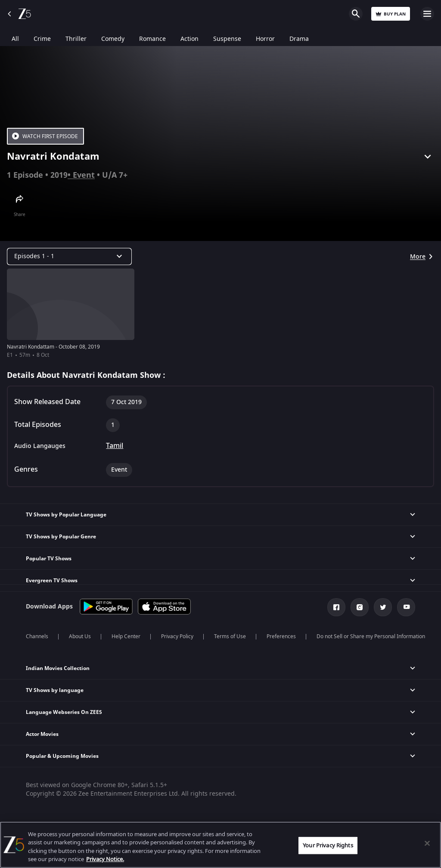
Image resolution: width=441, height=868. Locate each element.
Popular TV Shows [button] (49, 559)
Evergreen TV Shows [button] (52, 581)
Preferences (281, 636)
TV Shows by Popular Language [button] (66, 515)
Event (84, 175)
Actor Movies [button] (42, 734)
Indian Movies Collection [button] (58, 668)
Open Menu (427, 14)
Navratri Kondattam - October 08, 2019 (53, 347)
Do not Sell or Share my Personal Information (371, 636)
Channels (37, 636)
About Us (80, 636)
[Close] (427, 843)
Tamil (115, 446)
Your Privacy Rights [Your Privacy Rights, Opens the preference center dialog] (328, 845)
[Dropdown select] (69, 256)
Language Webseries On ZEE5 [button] (64, 712)
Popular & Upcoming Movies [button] (62, 756)
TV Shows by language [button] (55, 690)
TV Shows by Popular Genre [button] (61, 537)
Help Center (126, 636)
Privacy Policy (177, 636)
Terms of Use (230, 636)
